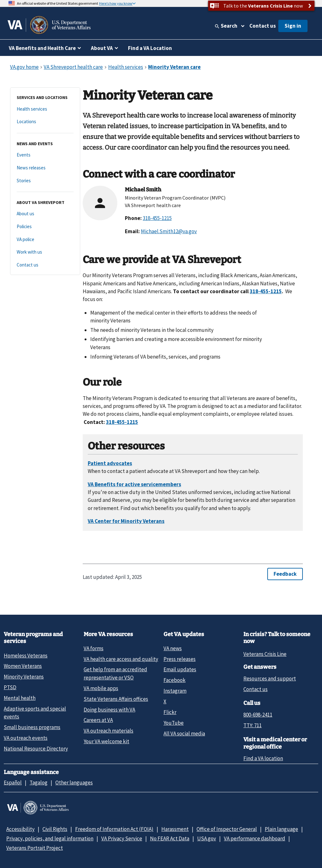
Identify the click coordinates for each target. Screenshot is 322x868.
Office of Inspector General (227, 829)
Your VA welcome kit (106, 741)
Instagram (175, 691)
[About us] (45, 214)
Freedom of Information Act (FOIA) (114, 829)
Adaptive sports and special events (35, 713)
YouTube (174, 723)
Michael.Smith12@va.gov (169, 231)
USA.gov (207, 838)
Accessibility (20, 829)
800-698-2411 (258, 715)
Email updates (180, 669)
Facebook (175, 680)
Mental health (20, 698)
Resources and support (270, 678)
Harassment (175, 829)
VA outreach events (26, 738)
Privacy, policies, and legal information (50, 838)
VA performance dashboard (255, 838)
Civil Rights (55, 829)
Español (13, 783)
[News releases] (45, 168)
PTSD (10, 687)
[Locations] (45, 122)
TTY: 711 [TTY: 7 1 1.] (253, 725)
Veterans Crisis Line (265, 654)
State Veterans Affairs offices (116, 699)
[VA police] (45, 240)
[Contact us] (45, 265)
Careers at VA (98, 720)
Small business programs (32, 727)
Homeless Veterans (26, 656)
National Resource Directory (36, 749)
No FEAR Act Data (170, 838)
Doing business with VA (109, 710)
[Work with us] (45, 252)
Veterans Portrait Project (35, 848)
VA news (173, 648)
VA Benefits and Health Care (42, 48)
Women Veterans (23, 666)
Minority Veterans (24, 677)
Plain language (281, 829)
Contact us (263, 26)
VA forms (94, 648)
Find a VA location (263, 758)
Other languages (74, 783)
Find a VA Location (150, 48)
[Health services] (45, 109)
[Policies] (45, 227)
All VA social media (184, 733)
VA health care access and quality (121, 659)
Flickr (170, 712)
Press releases (180, 659)
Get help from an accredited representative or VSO (115, 673)
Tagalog (39, 783)
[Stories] (45, 181)
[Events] (45, 155)
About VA (102, 48)
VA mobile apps (101, 688)
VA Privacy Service (122, 838)
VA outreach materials (108, 731)
